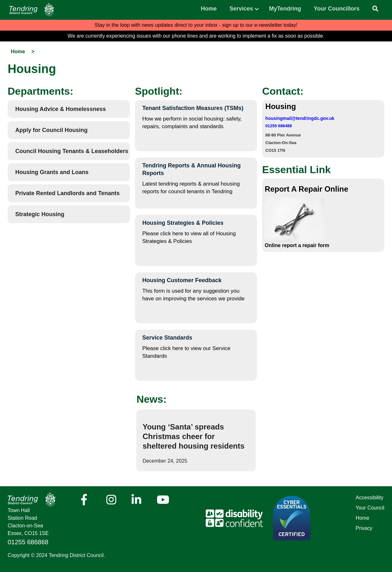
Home (209, 9)
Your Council (370, 508)
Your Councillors (337, 9)
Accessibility (370, 498)
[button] (241, 7)
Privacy (364, 528)
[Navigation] (32, 10)
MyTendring (285, 9)
